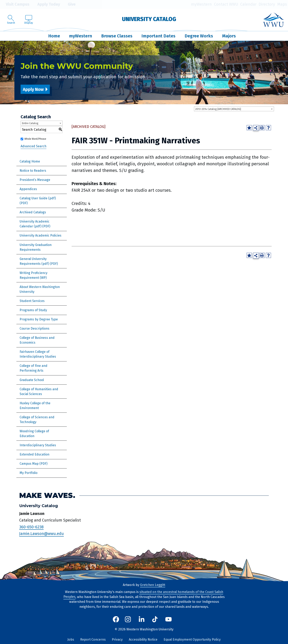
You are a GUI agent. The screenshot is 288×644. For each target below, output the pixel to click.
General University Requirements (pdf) (34, 261)
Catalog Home (30, 161)
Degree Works (199, 36)
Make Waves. (47, 496)
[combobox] (234, 109)
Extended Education (34, 454)
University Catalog (149, 19)
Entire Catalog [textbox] (30, 123)
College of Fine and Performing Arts (33, 368)
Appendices (28, 189)
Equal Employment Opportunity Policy (192, 639)
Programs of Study (33, 310)
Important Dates (158, 36)
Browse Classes (117, 36)
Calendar (248, 4)
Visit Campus (15, 4)
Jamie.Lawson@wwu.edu (41, 534)
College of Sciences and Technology (37, 420)
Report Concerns (93, 639)
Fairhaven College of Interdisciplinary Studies (38, 354)
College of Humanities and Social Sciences (39, 392)
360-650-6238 (31, 527)
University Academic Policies (40, 235)
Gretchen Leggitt (153, 585)
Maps (282, 4)
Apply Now (33, 89)
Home (54, 36)
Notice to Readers (33, 171)
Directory (267, 4)
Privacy (117, 639)
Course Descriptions (34, 329)
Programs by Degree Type (39, 319)
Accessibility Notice (143, 639)
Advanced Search (33, 146)
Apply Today (46, 4)
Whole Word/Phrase (35, 139)
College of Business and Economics (37, 340)
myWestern (201, 4)
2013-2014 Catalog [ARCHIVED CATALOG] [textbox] (218, 109)
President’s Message (35, 180)
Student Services (32, 301)
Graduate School (32, 380)
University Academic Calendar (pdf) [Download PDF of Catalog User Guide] (34, 224)
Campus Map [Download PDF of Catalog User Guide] (29, 464)
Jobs (71, 639)
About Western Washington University (40, 289)
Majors (229, 36)
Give (69, 4)
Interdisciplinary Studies (38, 445)
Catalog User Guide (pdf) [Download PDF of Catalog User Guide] (38, 198)
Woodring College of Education (34, 434)
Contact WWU (226, 4)
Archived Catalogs (33, 212)
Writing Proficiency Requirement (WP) (33, 275)
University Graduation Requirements (36, 247)
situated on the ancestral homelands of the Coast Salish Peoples (143, 594)
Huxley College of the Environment (35, 406)
